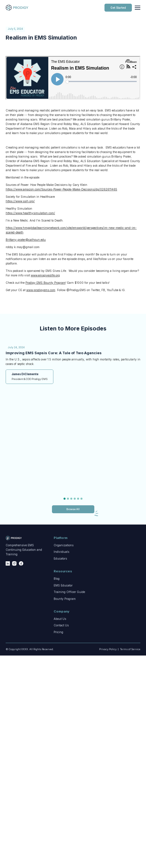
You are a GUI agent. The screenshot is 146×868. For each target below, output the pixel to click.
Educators (60, 560)
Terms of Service (130, 649)
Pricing (58, 634)
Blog (57, 579)
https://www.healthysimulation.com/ (30, 213)
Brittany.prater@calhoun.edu (26, 240)
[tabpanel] (73, 364)
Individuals (61, 552)
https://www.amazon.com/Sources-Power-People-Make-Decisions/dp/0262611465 (61, 189)
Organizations (64, 546)
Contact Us (61, 626)
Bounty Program (65, 601)
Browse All (73, 509)
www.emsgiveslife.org (45, 275)
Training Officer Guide (69, 594)
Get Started (118, 8)
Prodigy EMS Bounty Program (45, 283)
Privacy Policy (108, 649)
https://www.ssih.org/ (20, 201)
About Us (60, 619)
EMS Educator (63, 586)
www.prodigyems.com (41, 290)
